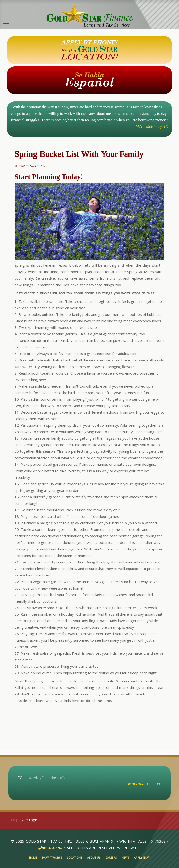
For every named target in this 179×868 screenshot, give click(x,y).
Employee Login (24, 820)
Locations (75, 858)
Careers (111, 858)
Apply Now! (142, 858)
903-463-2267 (52, 848)
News (125, 858)
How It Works (52, 858)
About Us (94, 858)
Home (33, 858)
